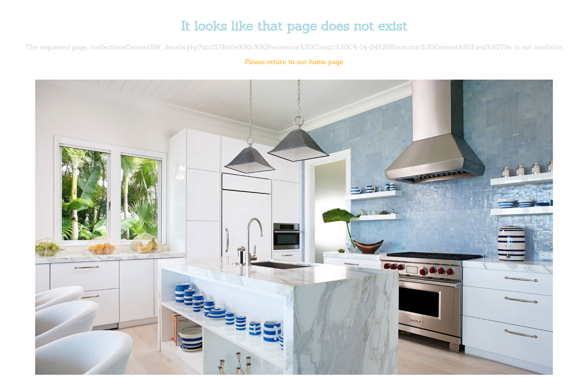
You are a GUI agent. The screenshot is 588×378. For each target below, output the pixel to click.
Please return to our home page (294, 62)
